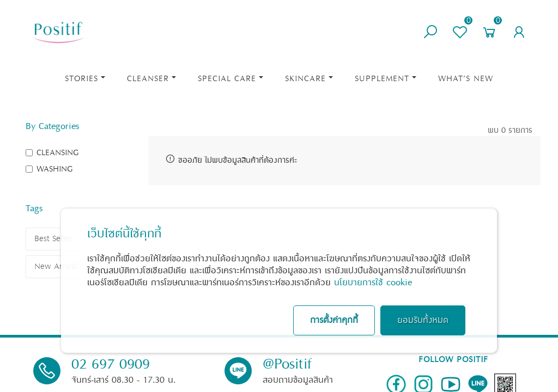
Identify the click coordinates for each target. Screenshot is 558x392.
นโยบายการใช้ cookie (373, 283)
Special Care (227, 79)
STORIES (81, 79)
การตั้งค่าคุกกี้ (334, 320)
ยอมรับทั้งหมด (423, 320)
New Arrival (56, 267)
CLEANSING (58, 153)
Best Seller (53, 239)
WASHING (55, 169)
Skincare (305, 79)
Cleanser (148, 79)
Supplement (382, 79)
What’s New (466, 79)
